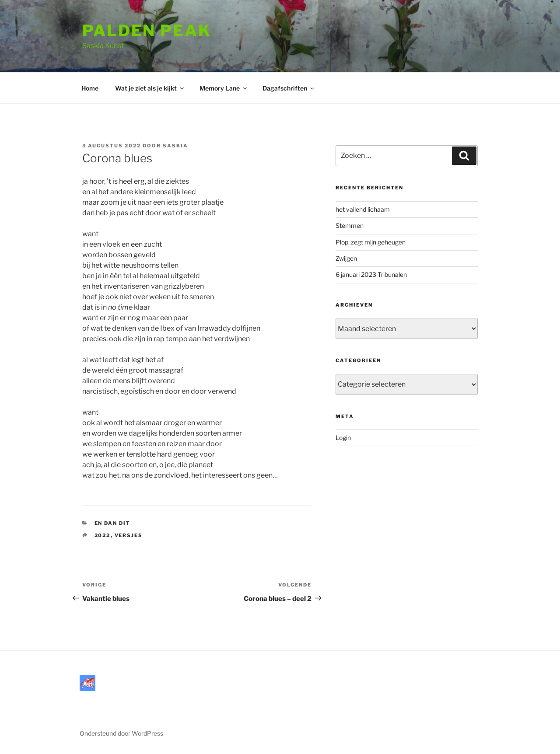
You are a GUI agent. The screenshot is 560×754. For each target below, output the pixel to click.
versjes (129, 535)
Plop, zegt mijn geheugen (371, 242)
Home (90, 88)
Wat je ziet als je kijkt (150, 88)
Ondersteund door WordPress (121, 733)
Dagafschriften (289, 88)
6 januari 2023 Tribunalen (371, 274)
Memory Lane (224, 88)
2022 (103, 535)
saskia (175, 146)
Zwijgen (346, 258)
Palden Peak (147, 31)
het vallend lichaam (363, 209)
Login (343, 438)
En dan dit (113, 523)
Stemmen (350, 225)
